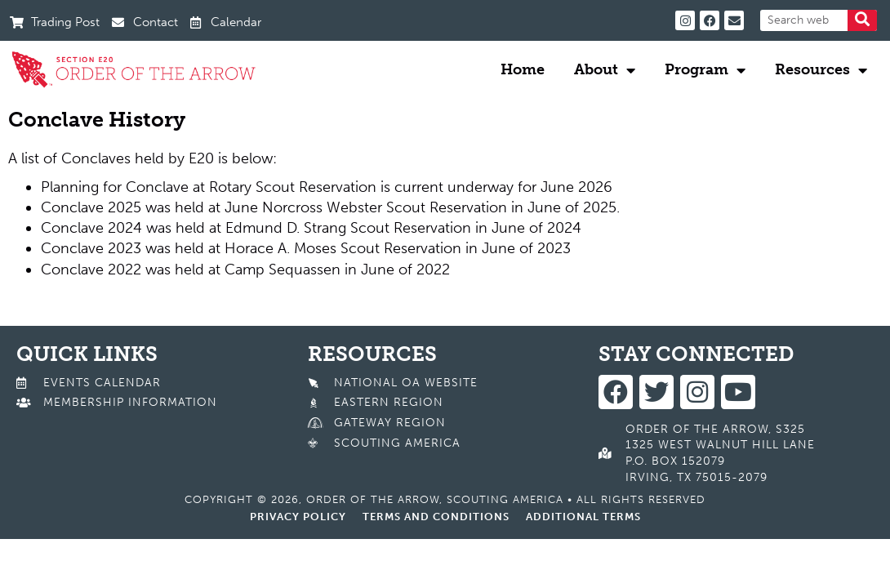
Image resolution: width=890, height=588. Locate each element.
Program (705, 70)
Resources (821, 70)
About (605, 70)
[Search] (862, 20)
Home (523, 69)
